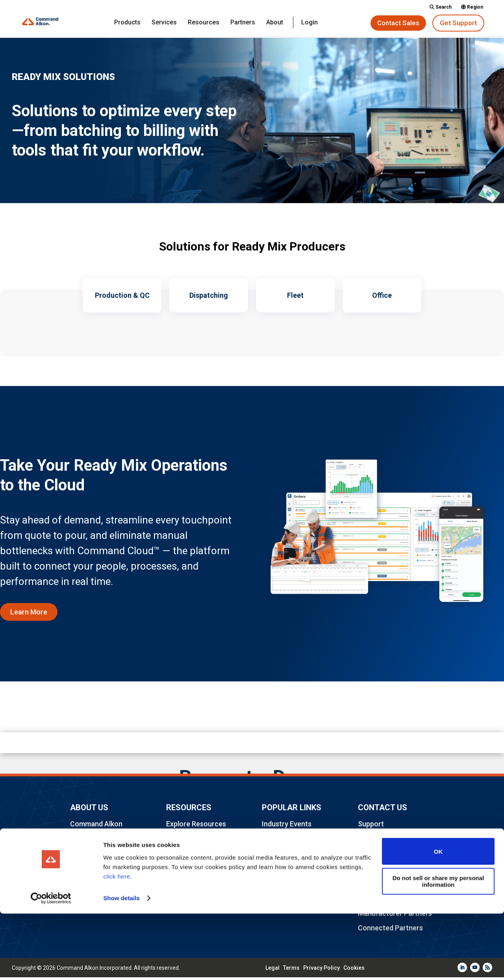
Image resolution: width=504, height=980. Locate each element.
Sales (367, 841)
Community (184, 841)
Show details (121, 964)
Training (371, 871)
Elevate (274, 841)
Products (127, 23)
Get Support (458, 23)
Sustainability (283, 886)
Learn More (29, 614)
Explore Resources (196, 826)
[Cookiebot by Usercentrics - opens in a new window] (51, 965)
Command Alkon (96, 826)
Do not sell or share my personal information (438, 948)
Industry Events (287, 826)
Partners (243, 23)
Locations (86, 879)
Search (441, 7)
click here (117, 943)
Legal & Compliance (198, 871)
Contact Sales (398, 23)
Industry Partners (194, 856)
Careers (83, 864)
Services (164, 23)
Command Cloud (288, 871)
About (275, 23)
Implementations (385, 886)
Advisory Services (386, 856)
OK (438, 918)
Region (472, 7)
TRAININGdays (285, 856)
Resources (204, 23)
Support (371, 826)
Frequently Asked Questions (98, 845)
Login (309, 23)
